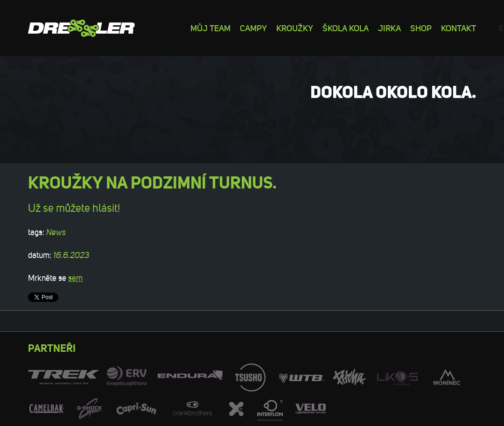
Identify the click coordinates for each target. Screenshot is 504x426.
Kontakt (458, 28)
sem (75, 278)
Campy (253, 28)
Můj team (210, 28)
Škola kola (346, 28)
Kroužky (295, 28)
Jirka (389, 28)
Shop (421, 28)
